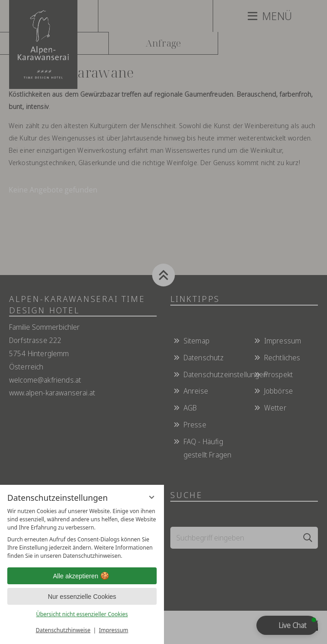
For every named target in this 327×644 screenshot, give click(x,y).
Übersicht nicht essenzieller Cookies (82, 614)
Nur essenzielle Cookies (82, 597)
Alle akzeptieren (82, 576)
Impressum (113, 630)
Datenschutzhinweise (63, 630)
